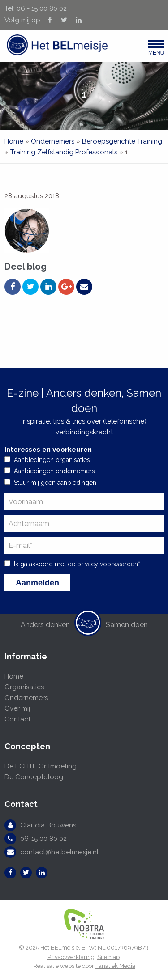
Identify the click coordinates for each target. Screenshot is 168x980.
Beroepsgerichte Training (122, 141)
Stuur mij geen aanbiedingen (55, 483)
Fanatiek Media (115, 966)
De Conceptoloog (34, 777)
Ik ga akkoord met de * (77, 564)
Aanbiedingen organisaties (52, 460)
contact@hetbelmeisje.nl (59, 852)
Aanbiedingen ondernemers (54, 471)
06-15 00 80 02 (43, 839)
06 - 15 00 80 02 (42, 8)
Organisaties (24, 687)
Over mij (17, 708)
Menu (156, 50)
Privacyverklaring (71, 957)
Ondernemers (53, 141)
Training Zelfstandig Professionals (64, 152)
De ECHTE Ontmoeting (41, 766)
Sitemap (108, 957)
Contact (17, 719)
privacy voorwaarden (108, 564)
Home (14, 141)
